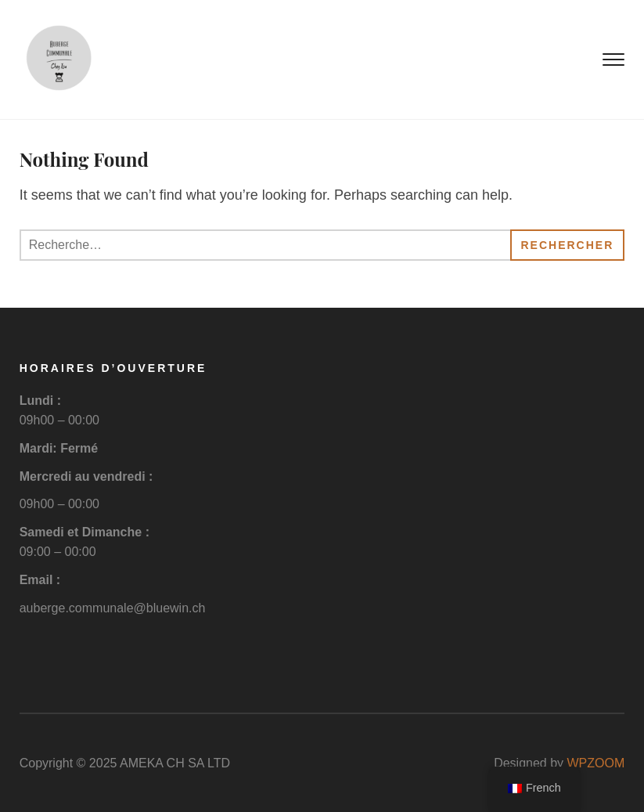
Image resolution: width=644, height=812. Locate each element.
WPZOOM (596, 763)
